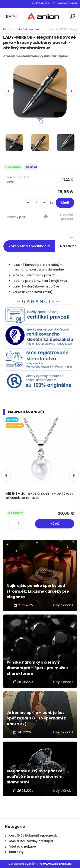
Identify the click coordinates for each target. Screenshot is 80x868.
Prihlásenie (43, 3)
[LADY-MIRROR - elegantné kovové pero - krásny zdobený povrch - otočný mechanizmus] (40, 91)
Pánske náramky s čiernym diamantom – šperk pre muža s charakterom (38, 668)
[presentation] (9, 91)
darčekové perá (29, 29)
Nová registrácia (67, 3)
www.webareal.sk (57, 864)
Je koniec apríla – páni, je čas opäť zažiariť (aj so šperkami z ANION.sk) (36, 718)
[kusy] (36, 203)
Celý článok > (63, 605)
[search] (73, 16)
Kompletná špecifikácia (29, 246)
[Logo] (44, 16)
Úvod (7, 29)
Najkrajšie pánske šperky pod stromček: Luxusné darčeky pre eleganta (38, 591)
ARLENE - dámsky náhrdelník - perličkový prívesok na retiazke (39, 496)
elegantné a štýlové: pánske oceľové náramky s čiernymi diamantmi (35, 777)
